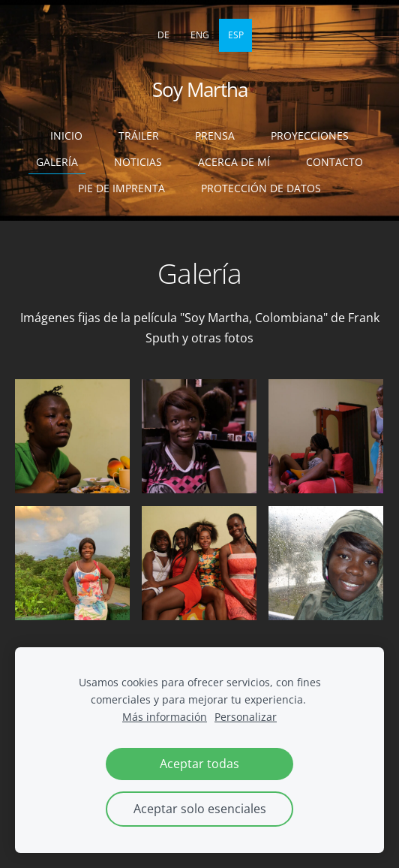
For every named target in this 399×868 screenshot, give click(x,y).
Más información (165, 717)
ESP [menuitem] (236, 35)
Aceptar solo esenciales (200, 809)
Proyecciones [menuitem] (310, 136)
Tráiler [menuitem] (139, 136)
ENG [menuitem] (200, 35)
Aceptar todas (199, 764)
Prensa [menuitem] (215, 136)
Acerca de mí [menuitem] (234, 162)
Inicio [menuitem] (66, 136)
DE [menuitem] (163, 35)
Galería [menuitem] (57, 162)
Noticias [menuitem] (138, 162)
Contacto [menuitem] (334, 162)
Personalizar (246, 717)
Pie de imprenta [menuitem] (121, 188)
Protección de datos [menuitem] (261, 188)
